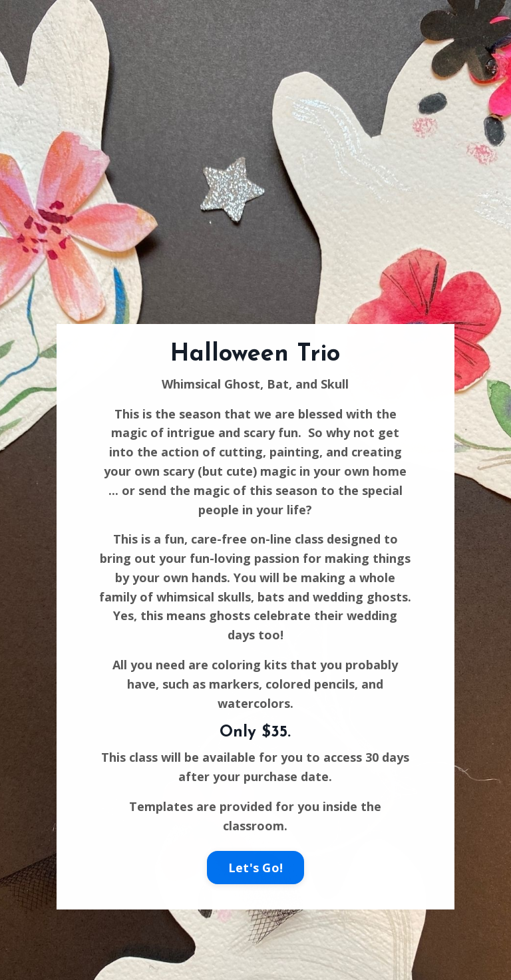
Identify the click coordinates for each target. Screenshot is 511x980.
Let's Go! (255, 868)
